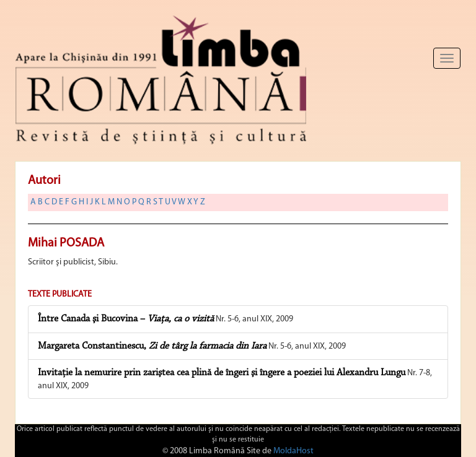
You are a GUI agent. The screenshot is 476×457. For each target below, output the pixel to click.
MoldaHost (293, 451)
